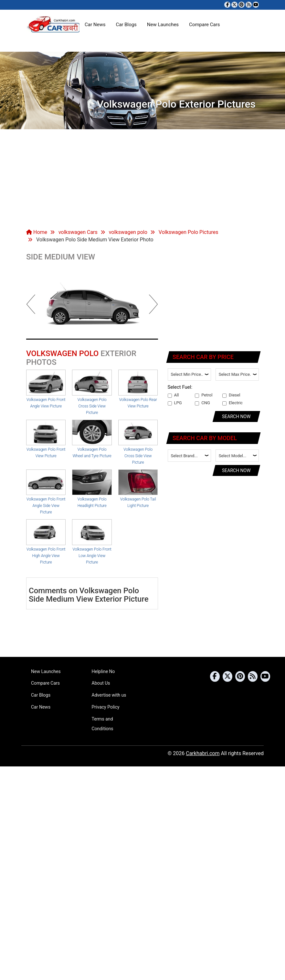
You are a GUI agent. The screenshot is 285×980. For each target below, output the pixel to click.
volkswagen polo (128, 232)
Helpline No (103, 671)
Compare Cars (204, 25)
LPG (175, 403)
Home (37, 232)
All (173, 395)
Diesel (231, 395)
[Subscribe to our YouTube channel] (256, 5)
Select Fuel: (180, 387)
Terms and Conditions (103, 724)
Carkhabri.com (203, 753)
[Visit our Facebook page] (227, 5)
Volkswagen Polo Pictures (189, 232)
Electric (232, 403)
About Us (101, 683)
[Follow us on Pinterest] (242, 5)
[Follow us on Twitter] (234, 5)
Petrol (204, 395)
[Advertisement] (142, 178)
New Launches (163, 25)
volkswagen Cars (78, 232)
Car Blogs (126, 25)
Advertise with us (109, 695)
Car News (95, 25)
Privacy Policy (106, 707)
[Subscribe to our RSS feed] (249, 5)
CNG (202, 403)
